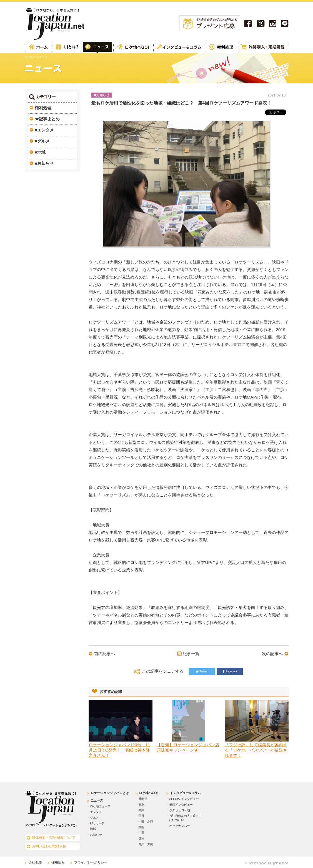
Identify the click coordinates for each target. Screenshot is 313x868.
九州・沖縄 (146, 844)
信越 (142, 816)
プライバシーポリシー (91, 862)
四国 (142, 839)
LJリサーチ (97, 823)
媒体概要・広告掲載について (54, 838)
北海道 (143, 799)
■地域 (40, 152)
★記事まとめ (47, 119)
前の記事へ (105, 654)
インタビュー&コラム (185, 793)
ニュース (97, 800)
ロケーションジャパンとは (110, 793)
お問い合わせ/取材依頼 (49, 846)
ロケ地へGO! (133, 48)
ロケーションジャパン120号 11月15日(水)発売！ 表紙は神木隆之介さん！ (119, 750)
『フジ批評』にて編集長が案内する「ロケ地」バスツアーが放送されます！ (256, 750)
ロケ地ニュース (100, 806)
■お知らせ (44, 163)
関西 (142, 827)
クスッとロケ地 (180, 810)
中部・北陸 (146, 822)
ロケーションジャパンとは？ (67, 48)
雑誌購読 (263, 48)
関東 (142, 810)
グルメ (94, 818)
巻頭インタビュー (181, 805)
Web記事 (97, 48)
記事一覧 (191, 654)
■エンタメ (44, 130)
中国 (142, 833)
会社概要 (35, 862)
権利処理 (222, 48)
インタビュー (179, 48)
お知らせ (96, 835)
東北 (142, 805)
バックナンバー (180, 826)
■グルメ (42, 141)
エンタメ (96, 812)
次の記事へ (272, 654)
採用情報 (58, 862)
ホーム (38, 48)
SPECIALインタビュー (184, 799)
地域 (93, 829)
